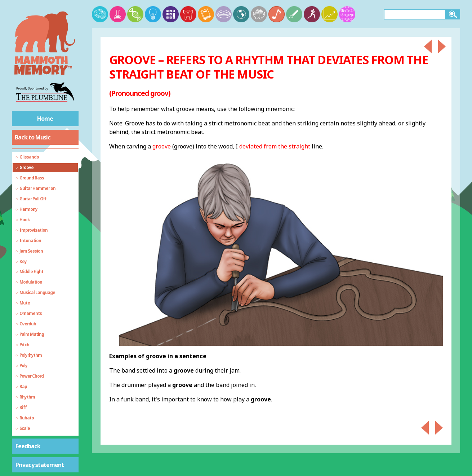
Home (45, 119)
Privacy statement (40, 465)
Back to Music (33, 137)
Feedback (28, 446)
